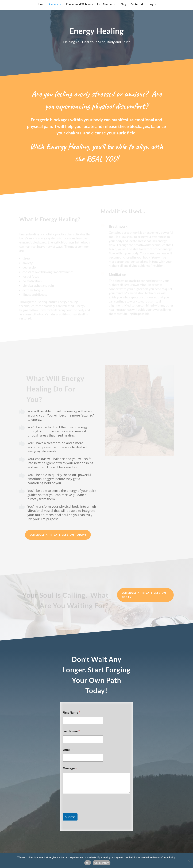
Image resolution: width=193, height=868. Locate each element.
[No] (189, 861)
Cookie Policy (102, 863)
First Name (72, 713)
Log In (152, 4)
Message (70, 768)
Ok (88, 863)
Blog (123, 4)
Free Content (105, 4)
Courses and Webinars (79, 4)
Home (40, 4)
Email (68, 750)
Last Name (71, 731)
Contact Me (137, 4)
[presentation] (89, 811)
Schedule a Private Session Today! (58, 535)
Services (53, 4)
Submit (70, 817)
